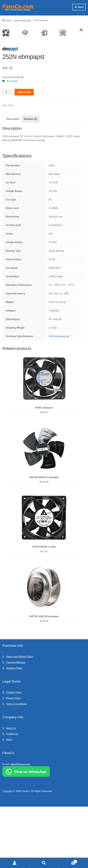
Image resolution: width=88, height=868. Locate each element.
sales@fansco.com (20, 826)
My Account (15, 863)
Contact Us (12, 795)
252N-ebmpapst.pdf (59, 398)
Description (13, 180)
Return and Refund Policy (20, 718)
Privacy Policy (14, 759)
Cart (68, 861)
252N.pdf (19, 139)
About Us (11, 790)
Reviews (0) (30, 180)
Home (9, 20)
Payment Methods (16, 724)
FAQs (9, 801)
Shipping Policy (14, 730)
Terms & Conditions (17, 765)
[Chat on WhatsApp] (44, 833)
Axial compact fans (22, 20)
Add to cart (24, 153)
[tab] (13, 180)
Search (44, 863)
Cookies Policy (14, 754)
